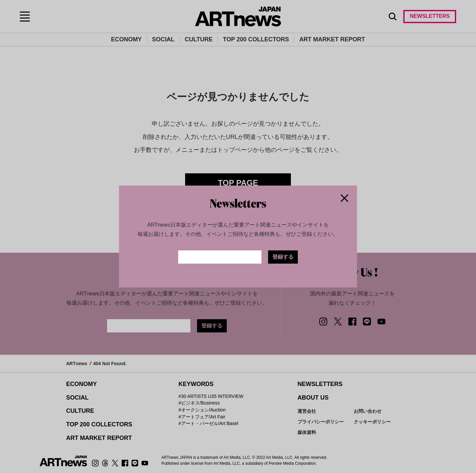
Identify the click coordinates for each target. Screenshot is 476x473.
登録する (283, 257)
